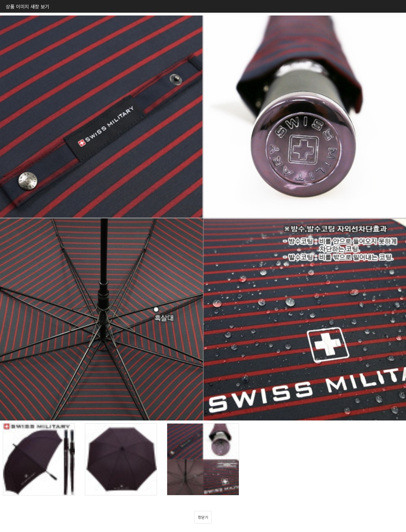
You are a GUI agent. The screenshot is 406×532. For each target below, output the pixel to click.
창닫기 (203, 517)
